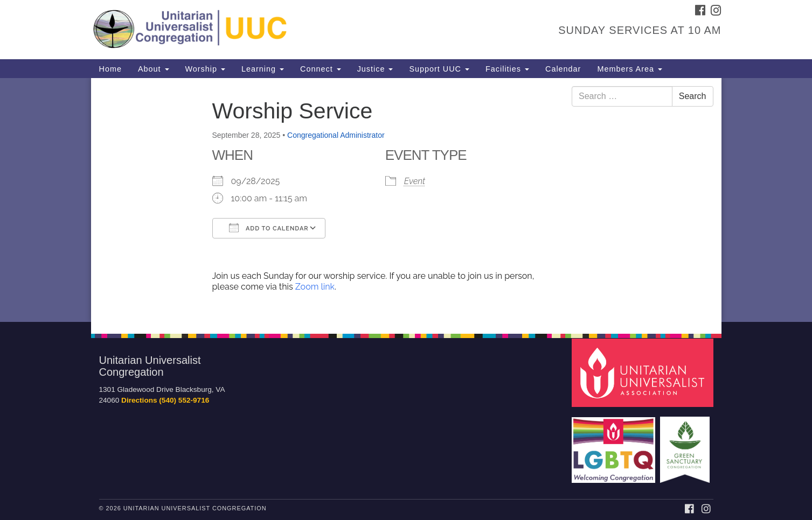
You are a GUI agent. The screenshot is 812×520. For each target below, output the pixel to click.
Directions (139, 400)
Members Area (630, 69)
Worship (206, 69)
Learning (263, 69)
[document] (406, 200)
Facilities (507, 69)
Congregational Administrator (336, 135)
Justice (375, 69)
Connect (321, 69)
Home (110, 69)
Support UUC (439, 69)
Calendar (563, 69)
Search (693, 96)
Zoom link (315, 287)
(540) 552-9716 (184, 400)
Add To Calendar (269, 228)
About (154, 69)
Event (415, 181)
